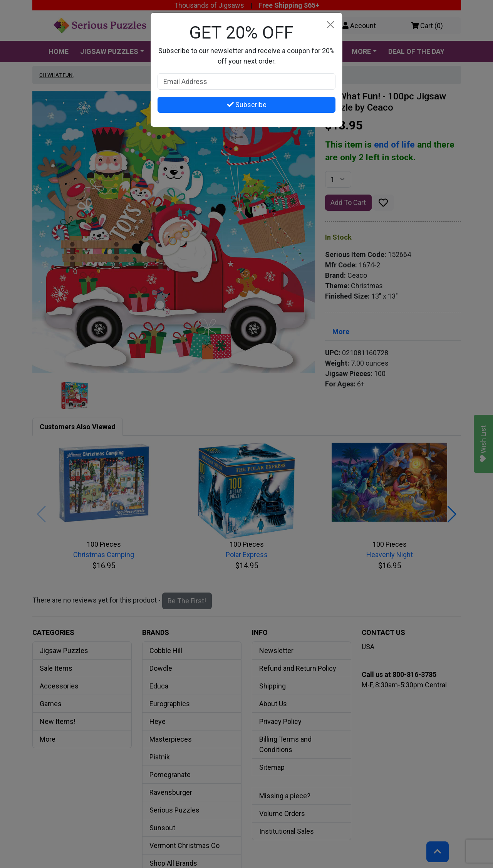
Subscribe (247, 105)
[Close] (330, 25)
